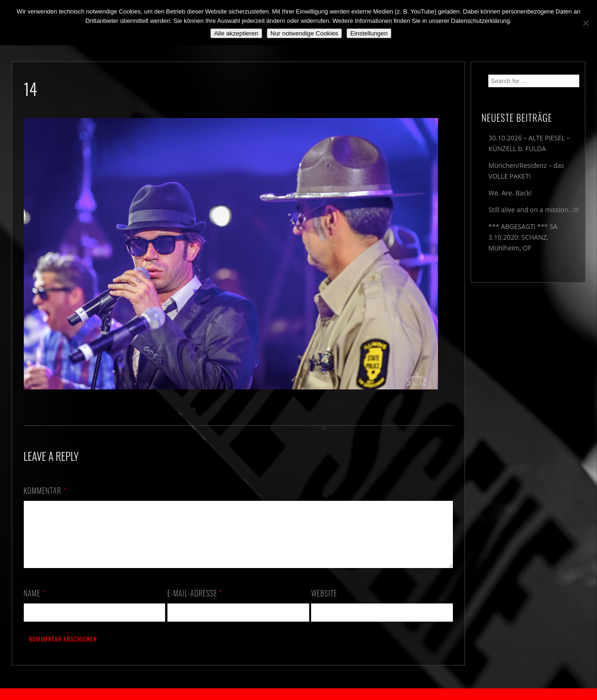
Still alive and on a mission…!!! (533, 210)
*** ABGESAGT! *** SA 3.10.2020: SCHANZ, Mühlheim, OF (523, 237)
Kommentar (45, 491)
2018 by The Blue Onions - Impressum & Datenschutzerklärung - (298, 694)
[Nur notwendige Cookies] (585, 23)
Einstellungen (369, 33)
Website (324, 604)
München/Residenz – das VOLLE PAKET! (526, 171)
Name (35, 604)
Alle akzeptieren (236, 33)
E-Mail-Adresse (195, 604)
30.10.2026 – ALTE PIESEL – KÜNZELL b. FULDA (529, 143)
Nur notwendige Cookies (304, 33)
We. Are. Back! (510, 193)
